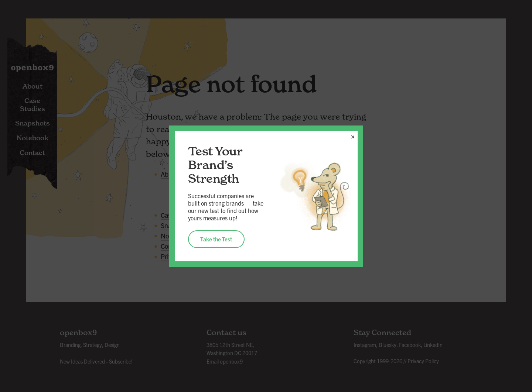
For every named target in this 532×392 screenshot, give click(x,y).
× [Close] (353, 135)
